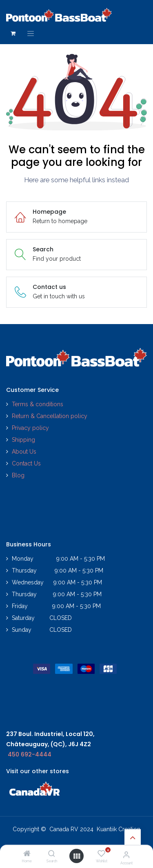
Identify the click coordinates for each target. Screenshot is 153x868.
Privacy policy (31, 428)
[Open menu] (77, 856)
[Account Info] (126, 855)
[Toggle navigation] (31, 34)
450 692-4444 (30, 754)
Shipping (23, 440)
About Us (24, 452)
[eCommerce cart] (13, 34)
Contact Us (26, 463)
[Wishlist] (101, 854)
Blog (18, 475)
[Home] (27, 854)
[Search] (52, 854)
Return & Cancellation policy (50, 416)
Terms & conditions (38, 404)
